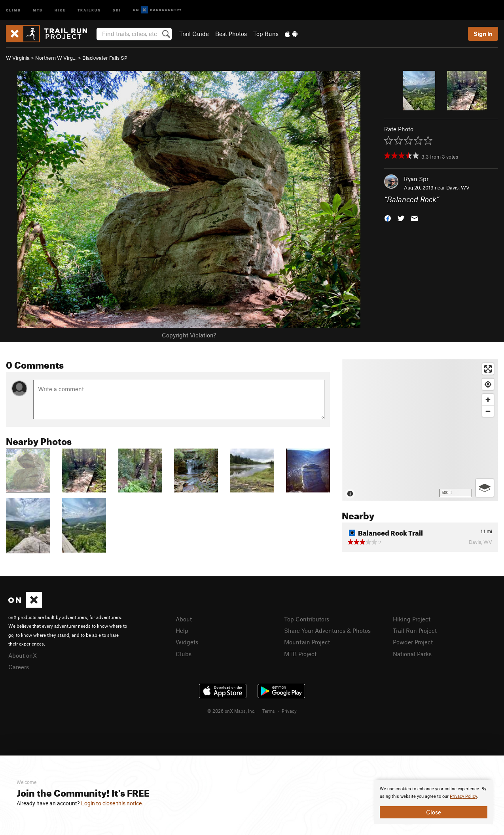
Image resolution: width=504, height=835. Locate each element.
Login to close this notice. (112, 803)
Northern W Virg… (56, 58)
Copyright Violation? (189, 335)
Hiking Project (412, 619)
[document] (434, 802)
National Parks (412, 654)
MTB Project (300, 654)
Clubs (184, 654)
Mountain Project (307, 642)
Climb (13, 10)
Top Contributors (307, 619)
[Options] (485, 488)
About (184, 619)
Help (182, 631)
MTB (38, 10)
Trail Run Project (415, 631)
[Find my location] (488, 384)
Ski (117, 10)
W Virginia (18, 58)
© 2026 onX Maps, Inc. (231, 711)
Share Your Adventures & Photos (327, 631)
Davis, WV (458, 187)
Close (434, 812)
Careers (19, 667)
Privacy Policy (463, 796)
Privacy (289, 711)
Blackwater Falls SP (105, 58)
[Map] (420, 430)
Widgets (187, 642)
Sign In (483, 34)
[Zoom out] (488, 411)
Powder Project (413, 642)
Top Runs (266, 34)
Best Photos (231, 34)
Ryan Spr (416, 179)
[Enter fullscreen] (488, 369)
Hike (60, 10)
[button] (388, 218)
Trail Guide (194, 34)
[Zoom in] (488, 400)
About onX (23, 655)
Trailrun (89, 10)
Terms (269, 711)
